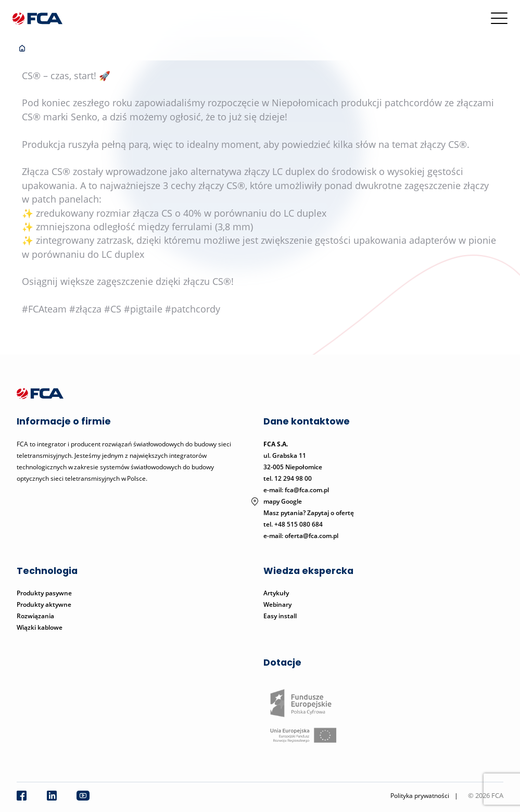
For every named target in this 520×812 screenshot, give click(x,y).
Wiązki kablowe (40, 627)
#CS (113, 309)
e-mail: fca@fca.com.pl (296, 490)
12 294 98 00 (293, 478)
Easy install (280, 616)
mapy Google (283, 501)
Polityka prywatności (420, 796)
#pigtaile (143, 309)
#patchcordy (193, 309)
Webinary (277, 604)
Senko (84, 117)
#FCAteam (44, 309)
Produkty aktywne (45, 604)
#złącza (85, 309)
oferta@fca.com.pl (312, 536)
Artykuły (276, 593)
